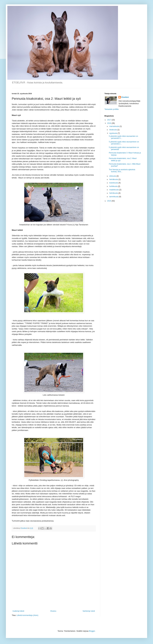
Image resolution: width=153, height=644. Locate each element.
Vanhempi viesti (89, 611)
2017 (109, 120)
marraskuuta (114, 126)
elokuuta (113, 176)
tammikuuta (114, 197)
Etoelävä (125, 97)
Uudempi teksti (18, 611)
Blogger (92, 631)
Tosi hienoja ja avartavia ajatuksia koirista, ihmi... (122, 171)
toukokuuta (114, 183)
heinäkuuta (114, 179)
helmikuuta (114, 193)
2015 (109, 201)
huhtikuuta (114, 186)
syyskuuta (113, 133)
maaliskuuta (114, 190)
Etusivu (53, 611)
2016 (109, 123)
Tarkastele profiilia (112, 109)
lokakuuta (113, 130)
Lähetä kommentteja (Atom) (27, 615)
